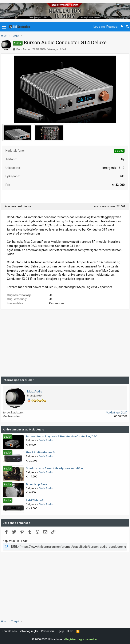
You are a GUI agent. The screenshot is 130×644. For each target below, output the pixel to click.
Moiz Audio (23, 49)
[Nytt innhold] (122, 27)
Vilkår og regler (29, 630)
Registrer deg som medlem (82, 639)
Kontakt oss (9, 630)
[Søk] (127, 27)
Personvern (48, 630)
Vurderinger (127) (117, 413)
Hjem (70, 630)
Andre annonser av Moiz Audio (23, 430)
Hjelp (61, 630)
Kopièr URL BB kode (15, 541)
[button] (4, 27)
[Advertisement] (65, 343)
